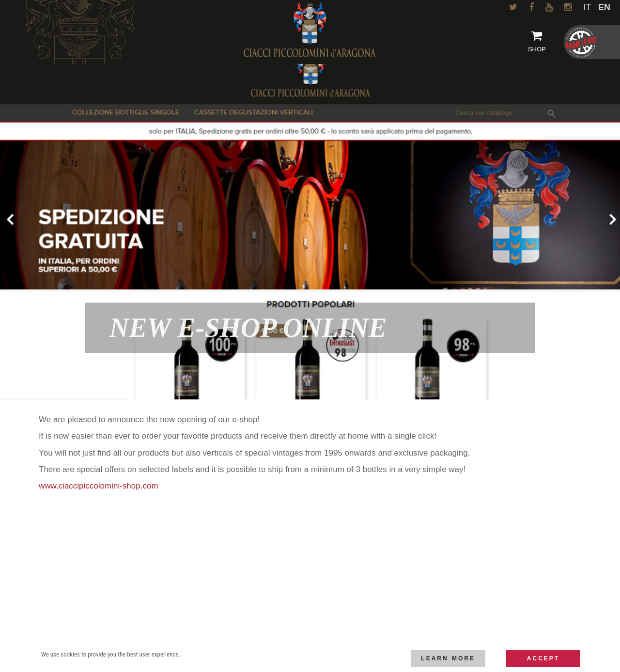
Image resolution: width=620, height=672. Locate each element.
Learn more (448, 658)
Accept (543, 658)
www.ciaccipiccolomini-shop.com (99, 486)
